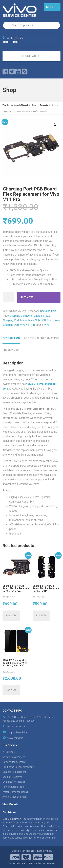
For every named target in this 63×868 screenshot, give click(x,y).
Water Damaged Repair (15, 792)
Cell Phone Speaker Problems (19, 767)
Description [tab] (11, 338)
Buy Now (27, 298)
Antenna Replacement (15, 797)
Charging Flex (42, 316)
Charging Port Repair (14, 782)
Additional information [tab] (41, 338)
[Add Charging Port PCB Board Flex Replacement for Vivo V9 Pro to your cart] (41, 616)
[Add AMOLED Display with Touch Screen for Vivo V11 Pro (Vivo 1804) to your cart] (11, 690)
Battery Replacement (14, 762)
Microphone (27, 320)
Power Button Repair (14, 787)
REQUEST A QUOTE (32, 56)
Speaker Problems (12, 777)
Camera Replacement (14, 772)
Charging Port (48, 311)
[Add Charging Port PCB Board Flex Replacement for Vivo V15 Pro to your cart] (11, 616)
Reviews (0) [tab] (12, 350)
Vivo (47, 325)
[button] (55, 125)
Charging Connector (21, 316)
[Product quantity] (8, 297)
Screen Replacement (14, 757)
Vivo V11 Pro (28, 325)
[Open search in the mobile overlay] (32, 25)
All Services (9, 752)
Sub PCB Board (44, 320)
